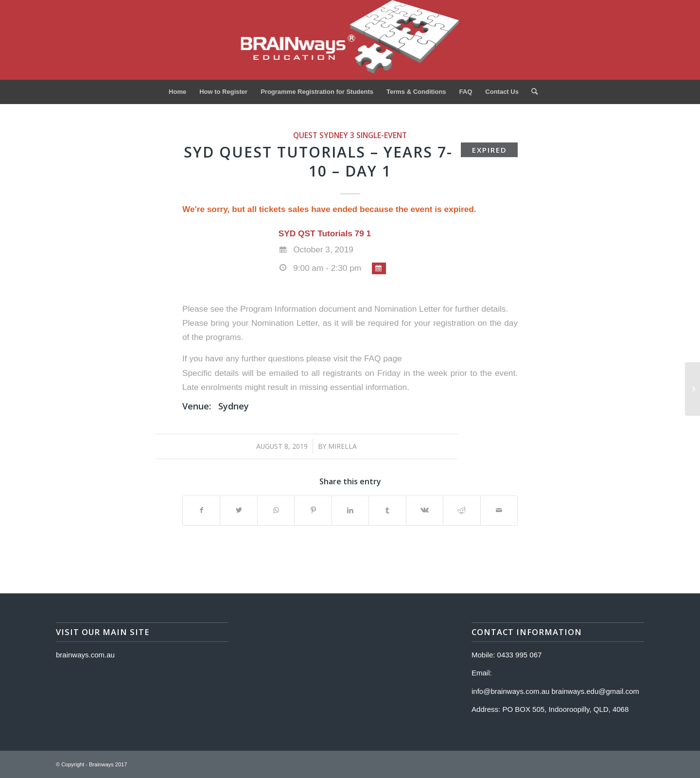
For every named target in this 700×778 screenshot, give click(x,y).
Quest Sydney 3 (324, 135)
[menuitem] (177, 92)
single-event (382, 135)
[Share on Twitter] (238, 510)
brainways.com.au (85, 655)
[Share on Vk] (425, 510)
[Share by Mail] (499, 510)
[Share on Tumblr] (387, 510)
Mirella (342, 446)
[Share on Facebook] (201, 510)
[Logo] (350, 40)
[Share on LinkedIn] (350, 510)
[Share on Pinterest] (313, 510)
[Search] (531, 92)
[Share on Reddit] (462, 510)
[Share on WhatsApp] (276, 510)
